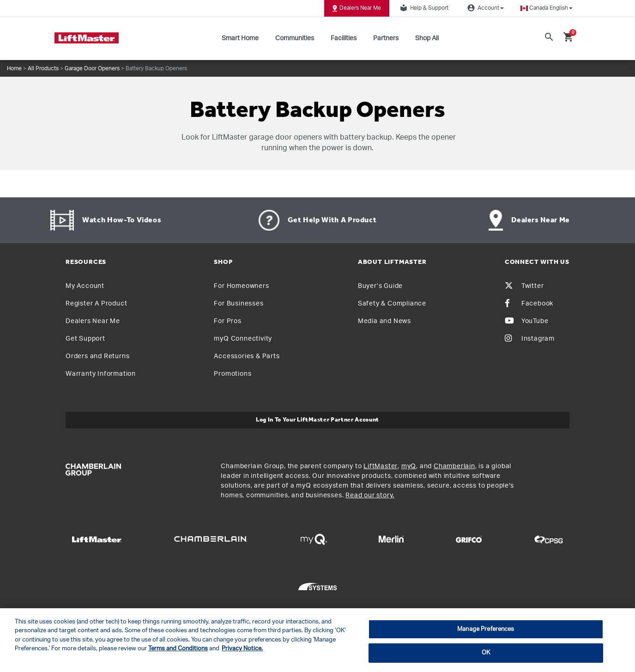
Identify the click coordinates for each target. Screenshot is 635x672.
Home (14, 68)
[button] (547, 8)
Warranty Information (101, 374)
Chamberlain (454, 466)
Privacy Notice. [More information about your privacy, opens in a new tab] (242, 649)
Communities (295, 38)
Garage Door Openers (92, 68)
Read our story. (370, 495)
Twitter (524, 286)
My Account (85, 286)
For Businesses (239, 304)
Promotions (233, 374)
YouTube (527, 321)
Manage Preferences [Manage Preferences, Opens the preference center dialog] (486, 629)
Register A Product (96, 304)
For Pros (227, 321)
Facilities (344, 38)
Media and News (384, 321)
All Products (43, 68)
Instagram (530, 339)
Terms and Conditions (178, 649)
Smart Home (240, 38)
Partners (386, 38)
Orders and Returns (97, 356)
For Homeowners (241, 286)
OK (486, 653)
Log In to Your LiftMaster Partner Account (317, 420)
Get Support (85, 339)
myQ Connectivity (243, 339)
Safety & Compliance (392, 304)
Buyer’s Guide (380, 286)
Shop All (427, 38)
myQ (409, 466)
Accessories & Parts (247, 356)
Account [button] (484, 8)
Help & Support (423, 8)
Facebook (529, 304)
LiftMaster (381, 466)
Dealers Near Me (357, 8)
